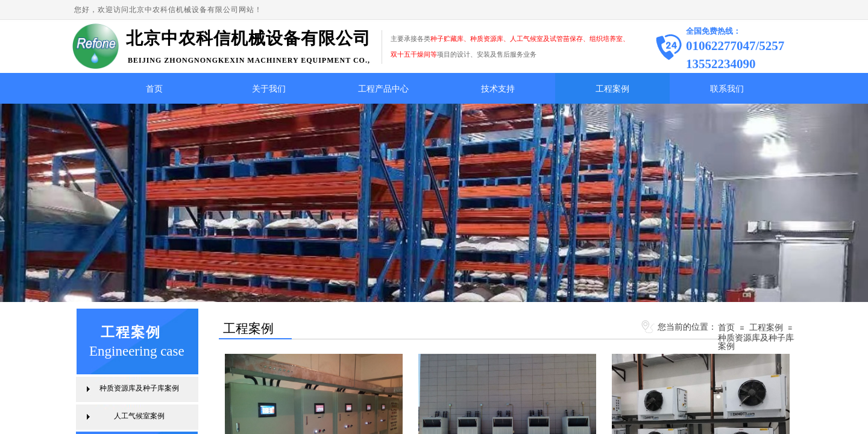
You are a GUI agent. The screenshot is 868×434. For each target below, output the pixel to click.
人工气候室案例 (139, 416)
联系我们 (727, 89)
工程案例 (612, 89)
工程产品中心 (383, 89)
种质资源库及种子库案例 (756, 342)
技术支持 (498, 89)
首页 (154, 89)
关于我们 (269, 89)
